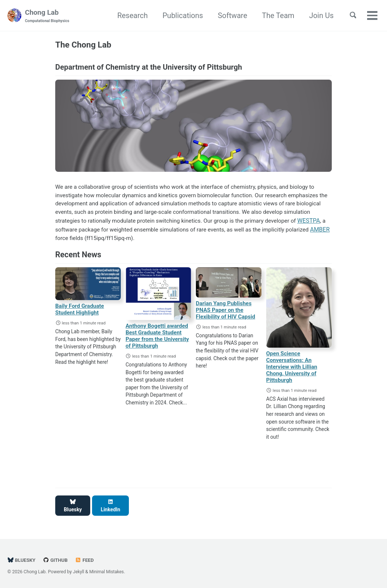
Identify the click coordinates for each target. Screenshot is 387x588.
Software (229, 16)
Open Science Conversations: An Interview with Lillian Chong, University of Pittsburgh (292, 372)
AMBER (115, 242)
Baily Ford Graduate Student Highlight (80, 314)
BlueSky (22, 558)
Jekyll (79, 569)
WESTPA (74, 233)
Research (129, 16)
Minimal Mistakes (108, 569)
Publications (179, 16)
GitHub (57, 558)
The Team (275, 16)
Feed (87, 558)
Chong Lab (48, 16)
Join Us (318, 16)
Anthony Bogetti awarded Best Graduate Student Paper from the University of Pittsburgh (157, 341)
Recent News (78, 259)
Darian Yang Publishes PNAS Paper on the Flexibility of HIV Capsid (226, 315)
